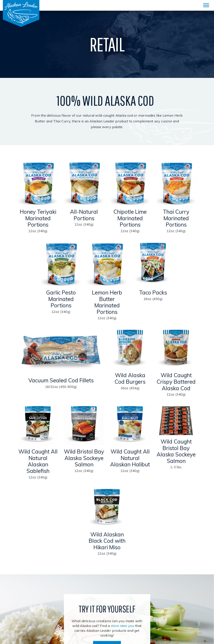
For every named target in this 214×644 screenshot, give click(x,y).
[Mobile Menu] (206, 5)
